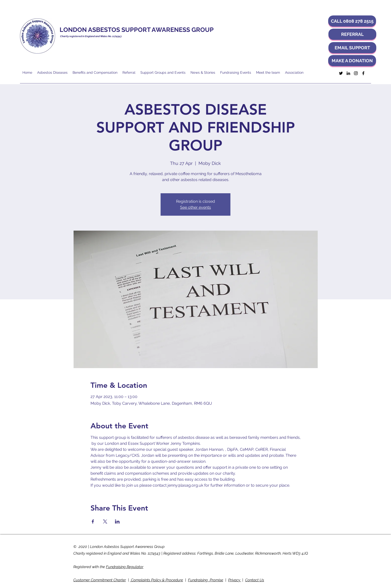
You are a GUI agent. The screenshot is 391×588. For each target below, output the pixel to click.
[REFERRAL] (352, 34)
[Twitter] (341, 73)
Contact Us (255, 580)
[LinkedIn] (348, 73)
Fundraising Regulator (125, 567)
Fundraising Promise (206, 580)
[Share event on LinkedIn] (117, 522)
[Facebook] (363, 73)
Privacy (235, 580)
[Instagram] (356, 73)
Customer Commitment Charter (100, 580)
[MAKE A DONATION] (352, 61)
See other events (195, 207)
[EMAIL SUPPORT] (352, 48)
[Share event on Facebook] (93, 522)
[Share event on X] (105, 522)
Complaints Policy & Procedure (156, 580)
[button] (352, 21)
